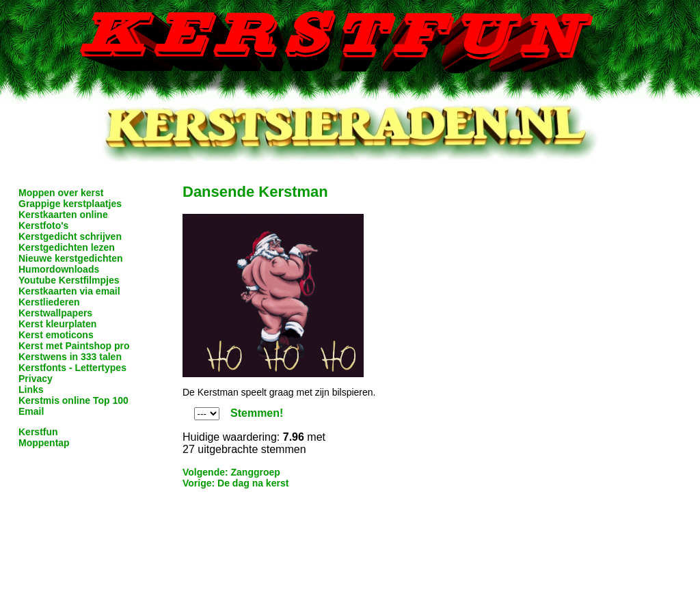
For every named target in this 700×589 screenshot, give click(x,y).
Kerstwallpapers (55, 313)
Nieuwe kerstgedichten (71, 258)
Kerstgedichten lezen (67, 247)
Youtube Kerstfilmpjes (69, 280)
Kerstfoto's (43, 225)
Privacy (36, 379)
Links (31, 389)
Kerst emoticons (56, 335)
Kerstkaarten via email (69, 291)
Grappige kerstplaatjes (70, 204)
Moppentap (44, 443)
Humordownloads (59, 269)
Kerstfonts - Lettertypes (72, 368)
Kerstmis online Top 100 (73, 400)
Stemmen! (257, 413)
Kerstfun (38, 432)
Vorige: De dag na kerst (235, 483)
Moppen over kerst (61, 193)
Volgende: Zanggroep (231, 472)
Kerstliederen (49, 302)
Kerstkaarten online (63, 215)
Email (31, 411)
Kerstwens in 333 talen (70, 357)
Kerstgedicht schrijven (70, 236)
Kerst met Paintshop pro (74, 346)
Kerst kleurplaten (57, 324)
